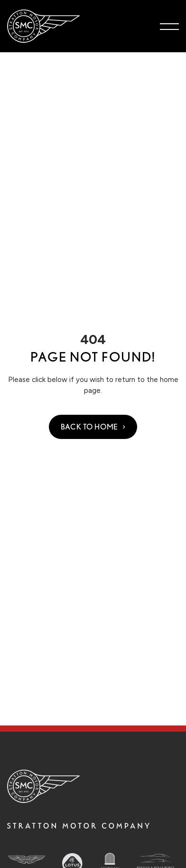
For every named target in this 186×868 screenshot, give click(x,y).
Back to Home (90, 427)
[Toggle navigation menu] (169, 26)
